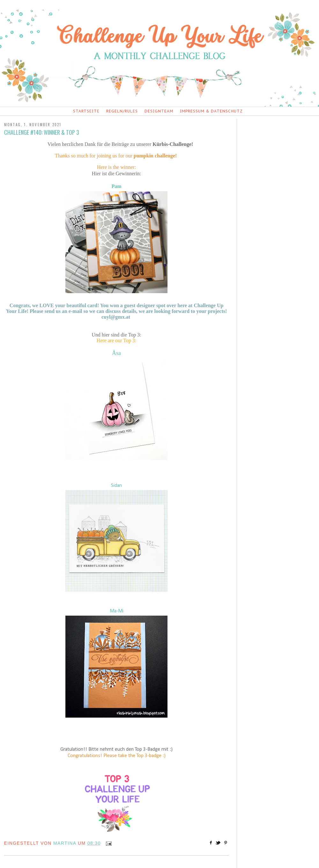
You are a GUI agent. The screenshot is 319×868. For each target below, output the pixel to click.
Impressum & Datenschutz (211, 111)
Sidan (116, 486)
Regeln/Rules (122, 111)
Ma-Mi (117, 611)
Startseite (86, 111)
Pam (116, 186)
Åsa (116, 353)
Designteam (159, 111)
